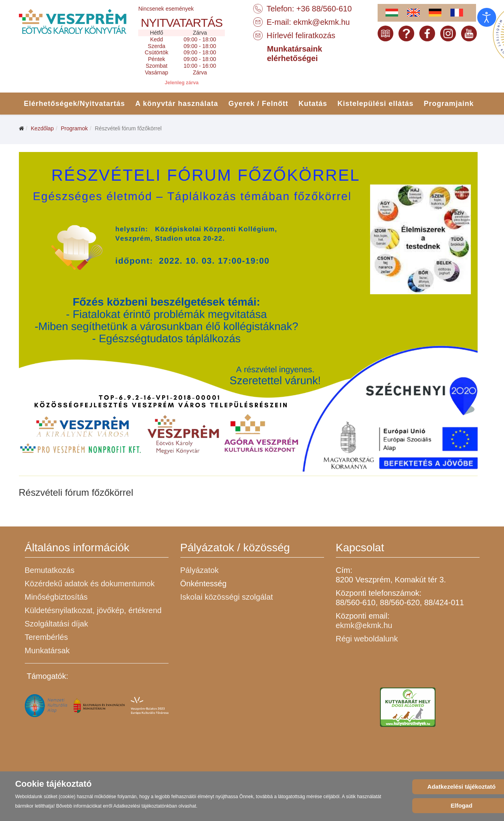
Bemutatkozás (50, 570)
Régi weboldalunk (367, 639)
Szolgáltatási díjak (57, 624)
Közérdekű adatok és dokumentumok (90, 584)
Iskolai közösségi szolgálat (227, 597)
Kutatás (313, 104)
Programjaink (449, 104)
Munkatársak (47, 650)
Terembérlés (46, 637)
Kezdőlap (42, 128)
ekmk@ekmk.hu (322, 22)
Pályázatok (200, 570)
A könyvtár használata (177, 104)
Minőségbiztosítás (56, 597)
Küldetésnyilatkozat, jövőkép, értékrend (93, 610)
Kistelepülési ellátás (375, 104)
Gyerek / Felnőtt (258, 104)
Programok (74, 128)
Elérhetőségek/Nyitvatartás (75, 104)
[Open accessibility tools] (487, 17)
